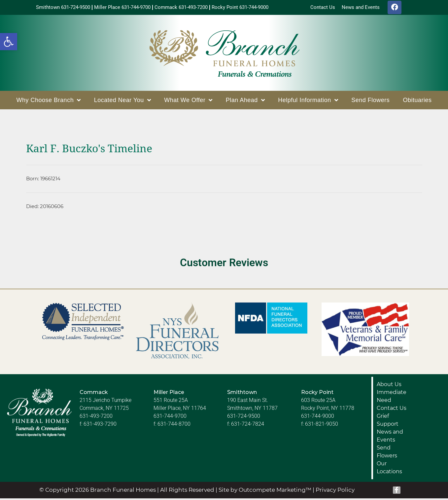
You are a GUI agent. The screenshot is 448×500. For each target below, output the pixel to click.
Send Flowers (370, 102)
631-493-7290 (100, 426)
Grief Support (388, 422)
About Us (389, 386)
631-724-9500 (244, 418)
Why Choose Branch (49, 102)
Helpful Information (308, 102)
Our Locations (389, 469)
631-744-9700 (170, 418)
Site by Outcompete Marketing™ (265, 491)
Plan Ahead (245, 102)
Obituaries (417, 102)
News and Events (390, 437)
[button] (9, 42)
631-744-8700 (174, 426)
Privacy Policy (335, 491)
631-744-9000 (318, 418)
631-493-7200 (96, 418)
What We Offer (188, 102)
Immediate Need (392, 398)
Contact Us (392, 410)
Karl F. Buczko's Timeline (89, 150)
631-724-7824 (248, 426)
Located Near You (123, 102)
